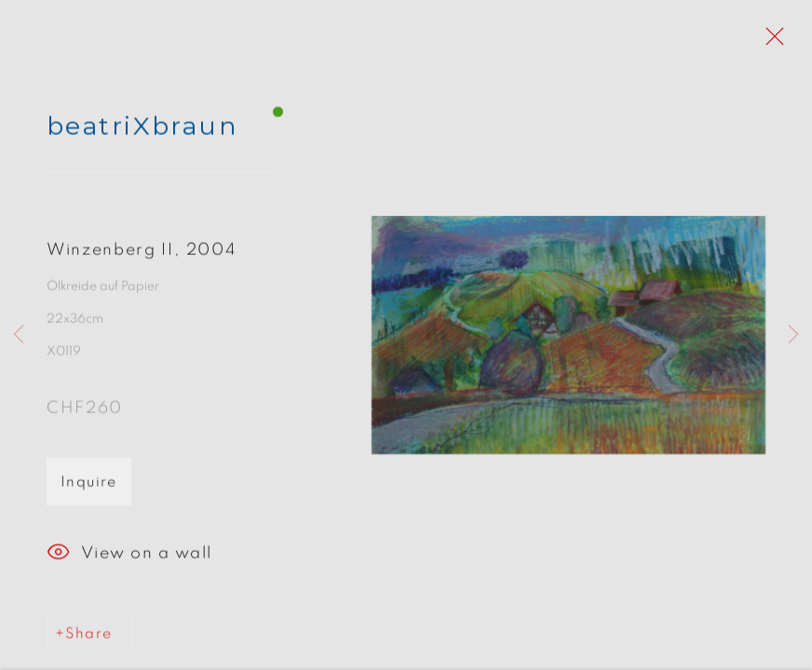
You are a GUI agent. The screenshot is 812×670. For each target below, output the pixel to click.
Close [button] (770, 42)
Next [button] (793, 335)
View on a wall (129, 558)
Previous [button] (19, 335)
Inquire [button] (89, 487)
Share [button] (88, 639)
